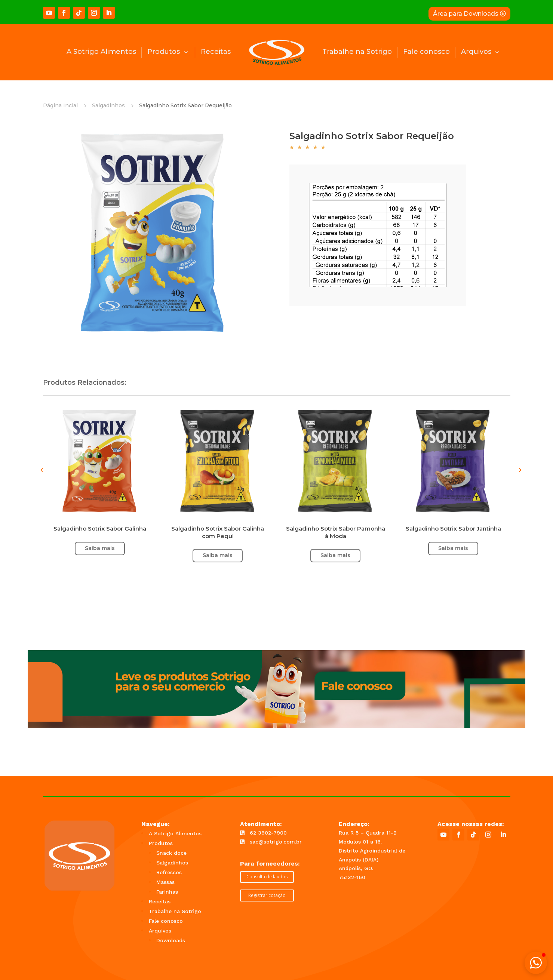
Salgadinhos (108, 105)
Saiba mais (453, 548)
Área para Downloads (466, 14)
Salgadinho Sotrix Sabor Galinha (100, 529)
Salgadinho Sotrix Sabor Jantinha (453, 529)
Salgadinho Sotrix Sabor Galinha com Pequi (218, 532)
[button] (520, 470)
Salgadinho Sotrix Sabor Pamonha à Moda (336, 532)
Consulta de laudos (267, 877)
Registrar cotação (267, 895)
